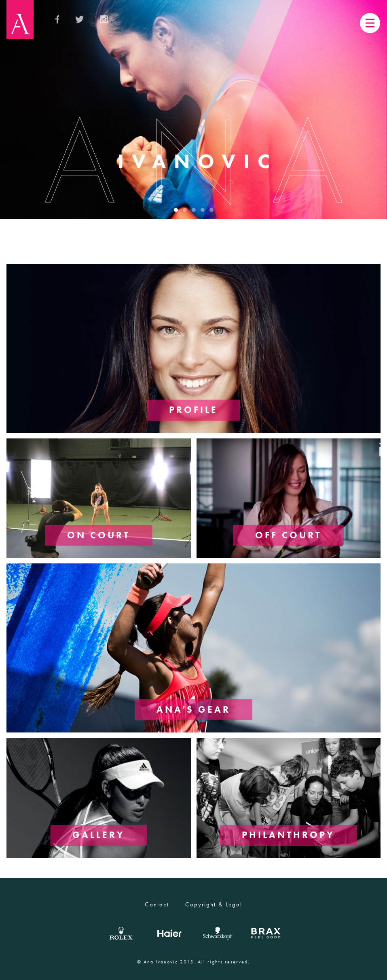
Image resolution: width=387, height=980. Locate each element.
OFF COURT (289, 534)
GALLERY (98, 835)
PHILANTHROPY (289, 835)
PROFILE (194, 410)
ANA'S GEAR (194, 709)
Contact (157, 904)
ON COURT (99, 534)
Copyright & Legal (214, 904)
